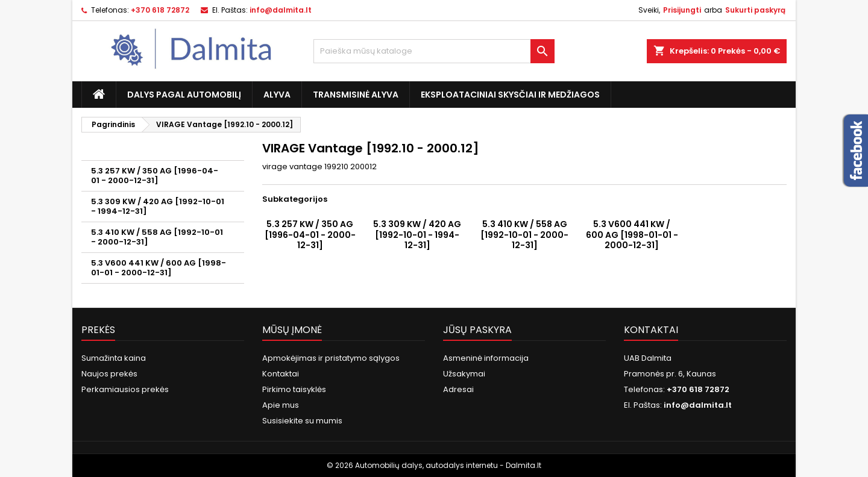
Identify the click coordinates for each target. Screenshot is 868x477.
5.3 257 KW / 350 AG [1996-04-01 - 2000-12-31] (155, 176)
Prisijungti (682, 10)
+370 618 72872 (160, 10)
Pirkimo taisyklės (294, 389)
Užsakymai (464, 374)
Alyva (277, 95)
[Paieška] (434, 51)
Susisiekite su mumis (302, 421)
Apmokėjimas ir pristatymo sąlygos (331, 358)
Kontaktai (281, 374)
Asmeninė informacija (486, 358)
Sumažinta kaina (114, 358)
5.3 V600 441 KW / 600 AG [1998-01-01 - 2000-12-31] (159, 268)
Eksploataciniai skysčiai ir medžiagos (510, 95)
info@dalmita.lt (281, 10)
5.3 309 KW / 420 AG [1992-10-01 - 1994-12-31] (158, 206)
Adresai (458, 389)
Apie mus (281, 405)
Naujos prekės (109, 374)
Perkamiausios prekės (125, 389)
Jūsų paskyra (477, 330)
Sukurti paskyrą (755, 10)
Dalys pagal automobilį (184, 95)
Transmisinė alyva (356, 95)
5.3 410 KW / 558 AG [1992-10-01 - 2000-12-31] (157, 237)
